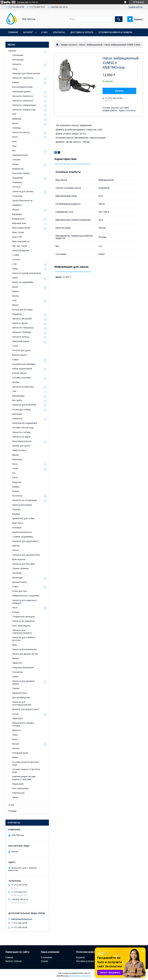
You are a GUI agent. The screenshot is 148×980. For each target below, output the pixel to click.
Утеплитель (18, 672)
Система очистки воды (23, 428)
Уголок (15, 714)
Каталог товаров (13, 961)
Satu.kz (87, 973)
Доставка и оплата (82, 32)
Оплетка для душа (21, 350)
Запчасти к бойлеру (22, 332)
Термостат (17, 663)
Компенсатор (18, 793)
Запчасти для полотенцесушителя (22, 703)
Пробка (16, 382)
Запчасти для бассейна (23, 564)
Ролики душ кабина (22, 409)
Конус (15, 739)
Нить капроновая (20, 788)
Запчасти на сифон (21, 437)
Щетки (15, 123)
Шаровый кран (19, 223)
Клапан (16, 491)
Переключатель (20, 693)
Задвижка (17, 205)
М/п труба (17, 400)
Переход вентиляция (22, 505)
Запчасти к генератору (23, 328)
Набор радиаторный (22, 369)
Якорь (15, 269)
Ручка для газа (19, 591)
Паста (15, 478)
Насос (82, 45)
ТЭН (14, 391)
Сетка (15, 346)
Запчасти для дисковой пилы (26, 555)
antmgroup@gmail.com (22, 919)
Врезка (16, 658)
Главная (13, 32)
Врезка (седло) (19, 355)
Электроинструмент (22, 92)
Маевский (17, 119)
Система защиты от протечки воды (26, 771)
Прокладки (17, 578)
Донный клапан (19, 582)
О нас (44, 32)
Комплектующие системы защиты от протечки (24, 778)
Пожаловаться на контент (80, 976)
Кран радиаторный (21, 228)
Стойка (16, 255)
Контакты (59, 32)
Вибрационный (95, 45)
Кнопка (15, 296)
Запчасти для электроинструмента (22, 632)
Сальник (16, 160)
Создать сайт (23, 2)
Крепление (17, 414)
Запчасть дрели (20, 323)
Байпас (16, 82)
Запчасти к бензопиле (23, 101)
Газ (14, 473)
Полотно (16, 187)
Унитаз (15, 797)
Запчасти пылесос (21, 337)
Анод (15, 69)
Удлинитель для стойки (23, 518)
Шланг (15, 287)
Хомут (15, 278)
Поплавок (17, 528)
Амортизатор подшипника (25, 423)
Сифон (15, 360)
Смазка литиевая (20, 568)
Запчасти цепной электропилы (27, 273)
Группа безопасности (22, 200)
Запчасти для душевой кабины (23, 682)
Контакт (16, 748)
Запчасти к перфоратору (24, 105)
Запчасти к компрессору (24, 110)
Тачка (15, 735)
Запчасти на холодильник (25, 500)
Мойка (15, 757)
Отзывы (12, 811)
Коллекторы (18, 60)
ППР (14, 114)
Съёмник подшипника (23, 537)
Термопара (18, 718)
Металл (16, 744)
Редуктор (17, 482)
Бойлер (16, 612)
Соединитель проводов (23, 617)
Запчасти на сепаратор (23, 621)
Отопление (17, 196)
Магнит (16, 455)
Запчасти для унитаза (23, 191)
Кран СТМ (17, 237)
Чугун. (15, 608)
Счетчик (16, 259)
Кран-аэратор (19, 559)
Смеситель (17, 419)
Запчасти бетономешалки (24, 649)
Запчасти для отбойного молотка (24, 639)
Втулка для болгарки (22, 310)
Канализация (18, 396)
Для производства (21, 697)
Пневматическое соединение (26, 596)
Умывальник (18, 784)
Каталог (28, 32)
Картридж (17, 214)
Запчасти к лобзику (21, 432)
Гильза (15, 550)
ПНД (14, 300)
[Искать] (119, 19)
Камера (16, 487)
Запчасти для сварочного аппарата (25, 602)
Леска (15, 464)
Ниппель (16, 546)
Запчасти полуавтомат (23, 387)
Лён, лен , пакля (20, 246)
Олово (15, 468)
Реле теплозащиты (21, 626)
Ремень (16, 291)
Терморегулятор (20, 155)
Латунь (15, 164)
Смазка (16, 688)
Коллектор (17, 496)
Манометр (17, 459)
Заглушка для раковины (24, 364)
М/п (14, 151)
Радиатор (17, 314)
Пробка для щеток (21, 446)
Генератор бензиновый (23, 668)
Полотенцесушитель (22, 441)
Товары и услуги (69, 45)
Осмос (15, 587)
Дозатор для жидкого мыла (26, 709)
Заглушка (17, 573)
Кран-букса (18, 523)
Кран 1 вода (18, 232)
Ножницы (17, 128)
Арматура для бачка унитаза (26, 73)
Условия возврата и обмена (115, 32)
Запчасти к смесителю (23, 78)
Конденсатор (18, 219)
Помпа (15, 677)
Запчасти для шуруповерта (25, 541)
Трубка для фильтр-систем (25, 654)
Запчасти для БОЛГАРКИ (24, 405)
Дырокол (17, 730)
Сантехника (18, 55)
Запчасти (17, 64)
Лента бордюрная (21, 250)
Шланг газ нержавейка (23, 282)
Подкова (16, 509)
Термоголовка (19, 450)
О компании (46, 957)
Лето (14, 142)
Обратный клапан (21, 341)
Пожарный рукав (20, 753)
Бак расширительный (22, 87)
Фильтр (16, 210)
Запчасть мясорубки (22, 319)
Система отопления (22, 378)
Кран (14, 645)
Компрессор (18, 169)
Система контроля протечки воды (26, 763)
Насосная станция (21, 173)
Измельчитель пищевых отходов (23, 724)
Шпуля (15, 305)
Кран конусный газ (21, 241)
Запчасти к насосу (21, 132)
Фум (14, 146)
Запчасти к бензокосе (23, 96)
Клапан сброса (19, 373)
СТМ (14, 264)
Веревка (16, 514)
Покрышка (17, 182)
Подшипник (18, 178)
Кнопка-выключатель (22, 532)
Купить (119, 91)
